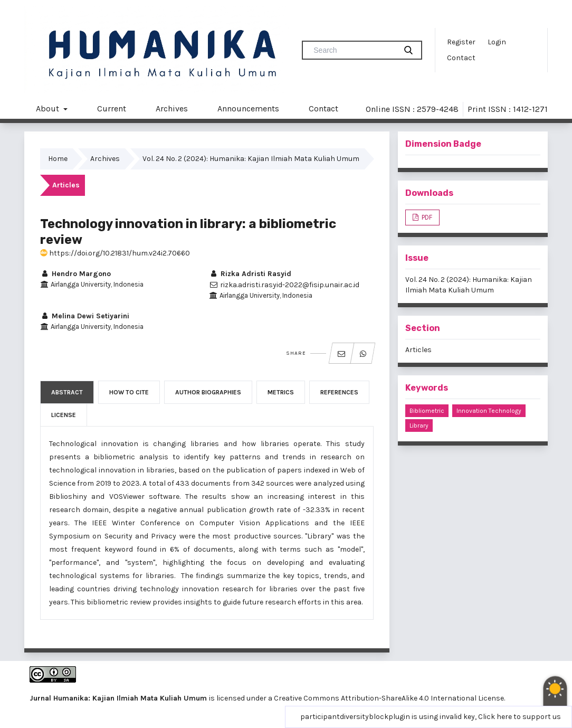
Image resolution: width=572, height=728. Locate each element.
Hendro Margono (75, 274)
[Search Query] (354, 50)
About (49, 108)
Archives (172, 108)
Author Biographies (208, 392)
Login (497, 42)
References (339, 392)
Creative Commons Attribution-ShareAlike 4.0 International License (389, 698)
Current (112, 108)
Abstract (67, 392)
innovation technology (489, 411)
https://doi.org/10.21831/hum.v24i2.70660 (115, 253)
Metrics (281, 392)
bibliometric (427, 411)
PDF (426, 217)
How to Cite (129, 392)
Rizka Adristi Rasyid (250, 274)
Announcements (248, 108)
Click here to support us (519, 717)
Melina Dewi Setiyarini (85, 316)
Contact (461, 58)
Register (461, 42)
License (64, 415)
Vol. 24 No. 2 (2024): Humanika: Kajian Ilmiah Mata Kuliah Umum (251, 159)
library (419, 426)
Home (58, 159)
